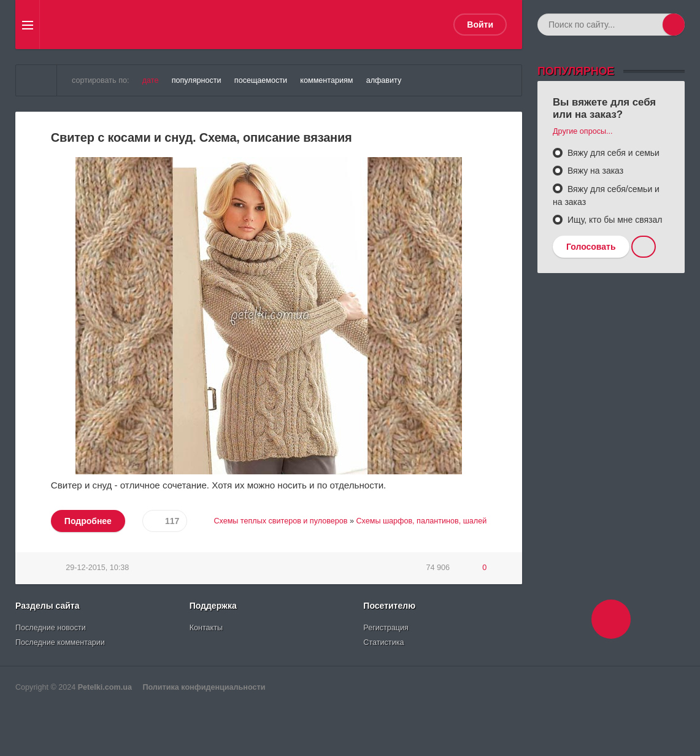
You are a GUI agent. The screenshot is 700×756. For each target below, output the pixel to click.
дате (151, 80)
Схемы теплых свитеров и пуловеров (280, 521)
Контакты (206, 628)
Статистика (383, 642)
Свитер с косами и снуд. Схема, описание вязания (202, 137)
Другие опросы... (583, 131)
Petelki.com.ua (105, 687)
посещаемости (261, 80)
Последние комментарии (60, 642)
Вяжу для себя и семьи (612, 153)
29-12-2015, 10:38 (97, 568)
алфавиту (384, 80)
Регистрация (386, 628)
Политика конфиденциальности (204, 687)
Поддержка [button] (213, 606)
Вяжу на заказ (594, 171)
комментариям (326, 80)
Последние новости (51, 628)
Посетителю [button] (389, 606)
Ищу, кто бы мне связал (613, 220)
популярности (197, 80)
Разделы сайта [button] (47, 606)
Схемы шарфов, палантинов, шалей (421, 521)
